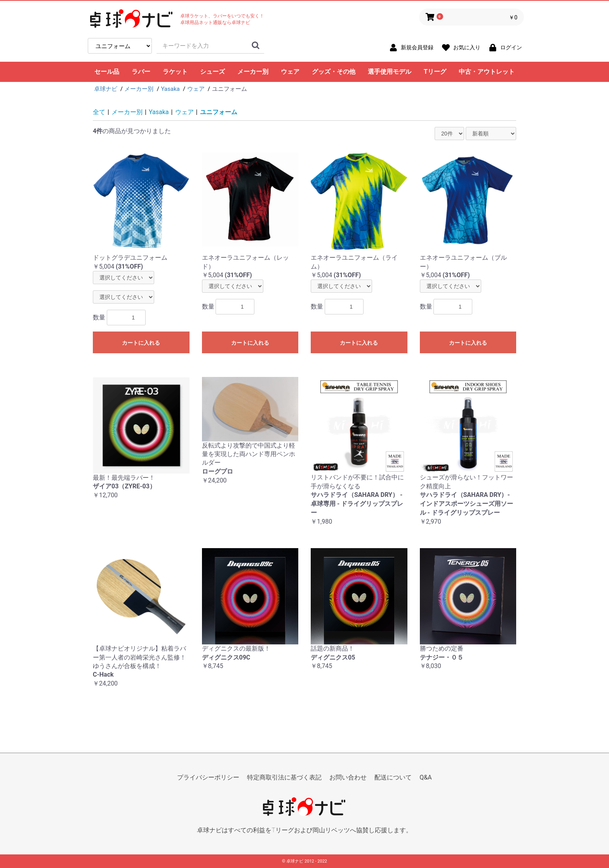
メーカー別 (253, 72)
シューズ (212, 72)
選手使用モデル (390, 72)
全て (99, 112)
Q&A (425, 777)
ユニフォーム (219, 112)
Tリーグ (435, 72)
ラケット (175, 72)
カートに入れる (141, 343)
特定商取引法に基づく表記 (284, 777)
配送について (393, 777)
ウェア (290, 72)
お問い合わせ (348, 777)
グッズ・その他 (334, 72)
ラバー (141, 72)
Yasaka (159, 112)
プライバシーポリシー (208, 777)
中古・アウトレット (487, 72)
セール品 (107, 72)
